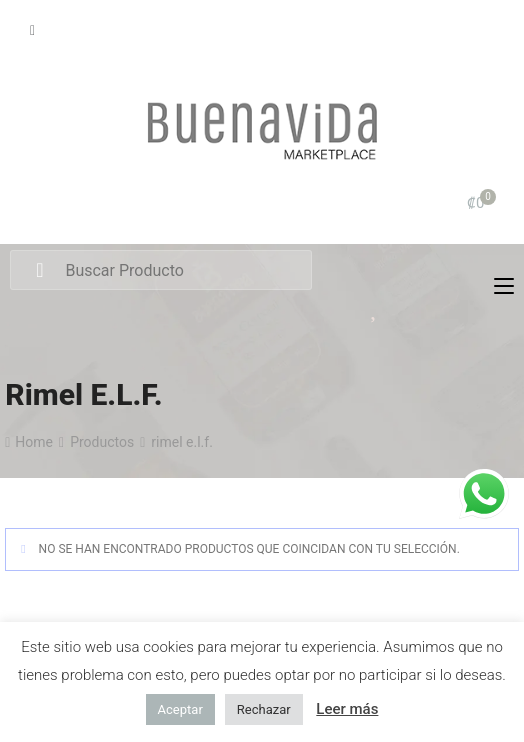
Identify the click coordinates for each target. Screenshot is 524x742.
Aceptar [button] (180, 709)
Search (39, 271)
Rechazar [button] (264, 709)
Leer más (347, 709)
